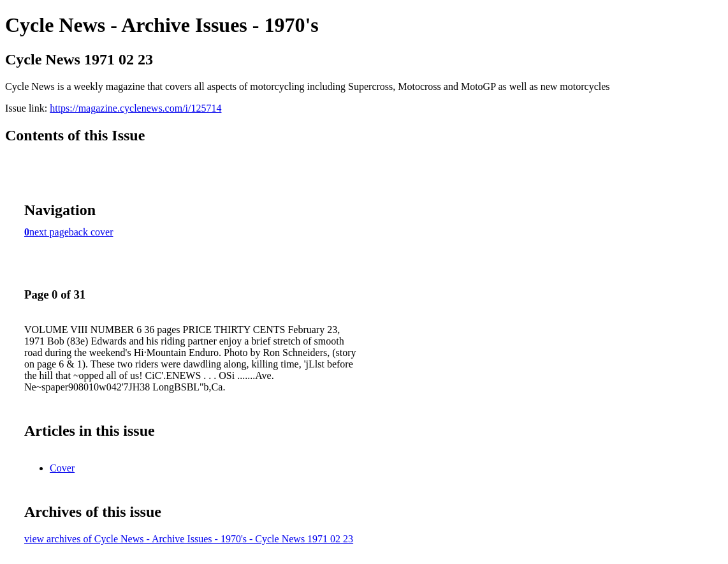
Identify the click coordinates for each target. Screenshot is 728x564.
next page (49, 232)
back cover (91, 232)
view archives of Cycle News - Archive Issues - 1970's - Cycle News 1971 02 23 (189, 539)
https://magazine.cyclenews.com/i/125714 (135, 108)
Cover (62, 468)
